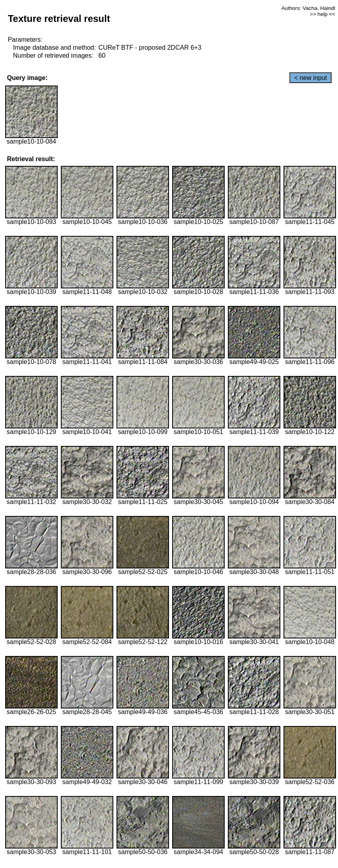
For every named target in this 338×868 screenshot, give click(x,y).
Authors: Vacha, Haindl (308, 8)
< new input (311, 78)
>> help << (322, 14)
